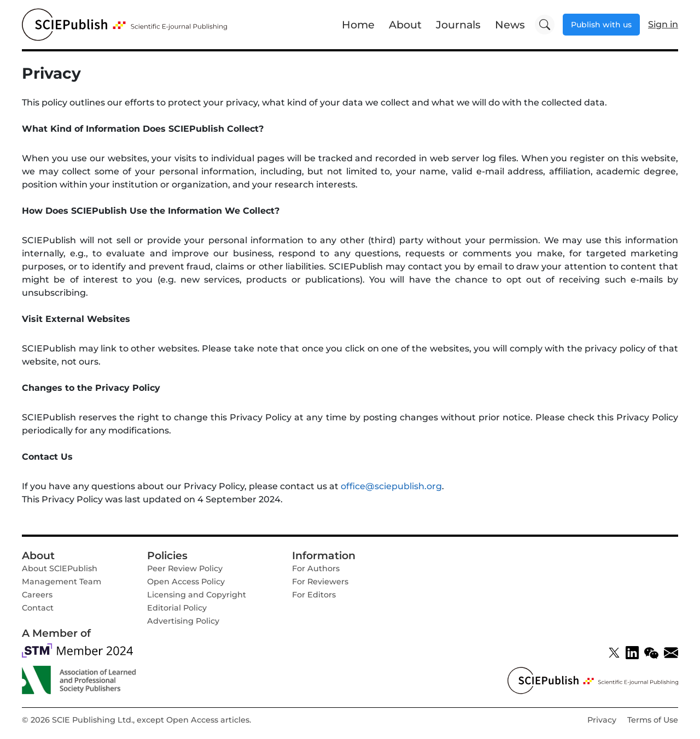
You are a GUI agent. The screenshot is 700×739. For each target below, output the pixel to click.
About (405, 25)
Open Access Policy (186, 582)
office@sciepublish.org (391, 486)
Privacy (602, 720)
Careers (37, 595)
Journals (458, 25)
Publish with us (601, 25)
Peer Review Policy (185, 568)
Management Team (62, 582)
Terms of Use (653, 720)
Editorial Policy (177, 608)
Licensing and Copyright (197, 595)
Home (358, 25)
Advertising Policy (183, 621)
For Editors (314, 595)
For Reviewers (320, 582)
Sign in (663, 24)
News (510, 25)
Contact (38, 608)
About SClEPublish (60, 568)
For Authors (316, 568)
